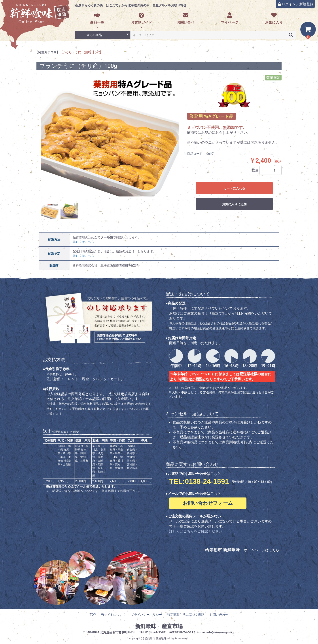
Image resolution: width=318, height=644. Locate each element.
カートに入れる (234, 188)
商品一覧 (97, 18)
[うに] (97, 52)
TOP (93, 615)
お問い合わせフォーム (208, 503)
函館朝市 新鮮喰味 (156, 638)
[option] (110, 136)
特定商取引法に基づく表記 (186, 615)
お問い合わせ (219, 615)
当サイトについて (113, 615)
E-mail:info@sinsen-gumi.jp (216, 632)
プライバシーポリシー (146, 615)
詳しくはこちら (83, 242)
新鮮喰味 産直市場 (159, 626)
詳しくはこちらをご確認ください (196, 531)
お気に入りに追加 (234, 204)
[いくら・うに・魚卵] (76, 52)
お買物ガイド (141, 18)
